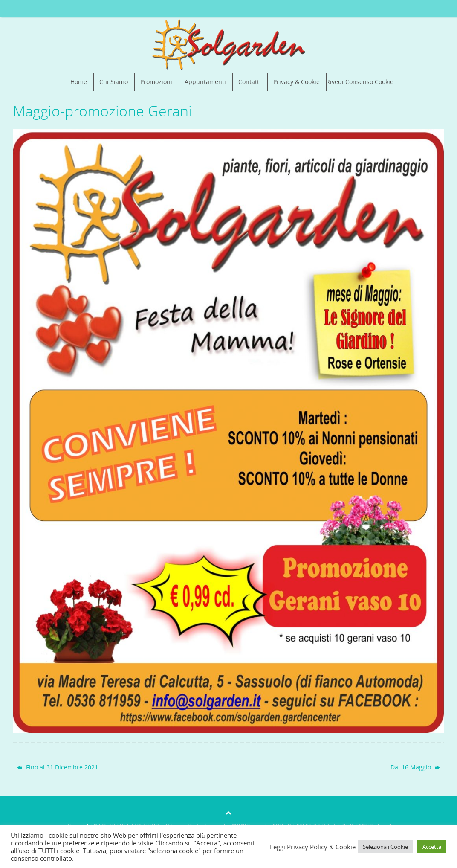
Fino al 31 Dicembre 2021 (58, 767)
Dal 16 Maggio (415, 767)
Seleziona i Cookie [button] (385, 847)
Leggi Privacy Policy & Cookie (313, 847)
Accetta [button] (432, 847)
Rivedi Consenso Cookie (360, 82)
